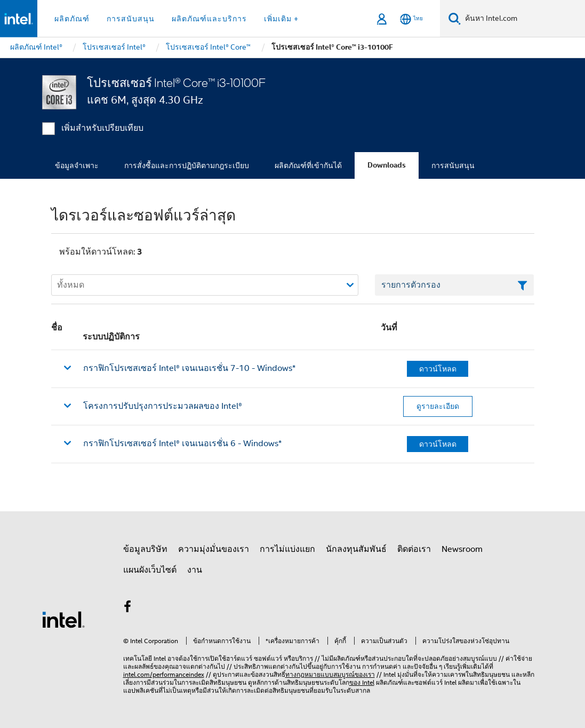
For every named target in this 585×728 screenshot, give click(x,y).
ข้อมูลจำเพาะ (77, 165)
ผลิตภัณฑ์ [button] (72, 19)
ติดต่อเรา (414, 549)
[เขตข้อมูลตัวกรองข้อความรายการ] (455, 285)
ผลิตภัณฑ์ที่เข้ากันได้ (308, 165)
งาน (195, 570)
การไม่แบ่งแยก (287, 549)
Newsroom (462, 549)
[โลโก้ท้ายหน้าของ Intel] (63, 619)
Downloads (387, 165)
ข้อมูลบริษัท (145, 549)
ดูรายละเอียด (438, 406)
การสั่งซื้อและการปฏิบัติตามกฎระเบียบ (187, 165)
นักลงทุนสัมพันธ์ (356, 549)
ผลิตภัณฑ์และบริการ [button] (209, 19)
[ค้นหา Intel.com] (523, 19)
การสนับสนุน (453, 165)
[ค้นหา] (455, 18)
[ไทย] (411, 19)
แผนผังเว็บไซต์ (150, 570)
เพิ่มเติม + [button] (281, 19)
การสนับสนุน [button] (131, 19)
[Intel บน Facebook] (128, 608)
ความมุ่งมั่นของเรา (214, 549)
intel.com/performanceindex (164, 674)
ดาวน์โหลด (438, 369)
